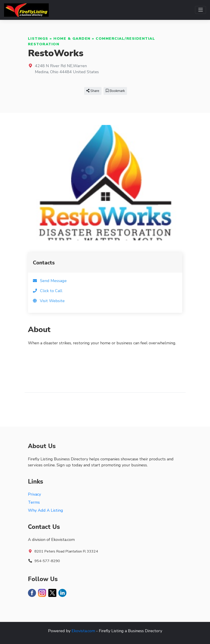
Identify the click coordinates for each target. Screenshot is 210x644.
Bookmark (115, 91)
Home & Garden (72, 39)
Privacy (34, 494)
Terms (34, 502)
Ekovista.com (83, 631)
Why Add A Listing (46, 510)
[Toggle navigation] (200, 10)
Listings (38, 39)
